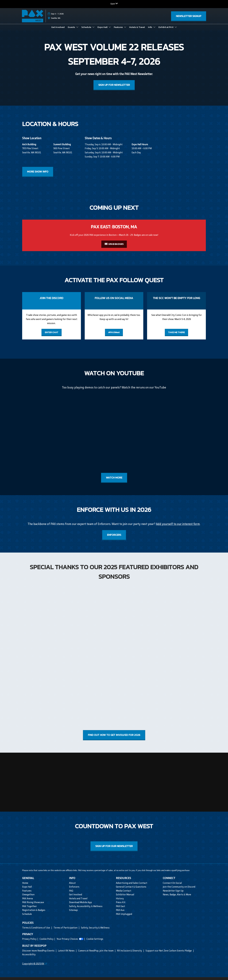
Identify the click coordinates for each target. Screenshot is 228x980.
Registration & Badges (34, 913)
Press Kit (121, 906)
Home (25, 886)
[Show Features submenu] (125, 30)
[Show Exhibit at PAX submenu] (176, 30)
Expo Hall (103, 30)
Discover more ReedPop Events (39, 954)
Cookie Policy (47, 942)
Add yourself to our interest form (178, 527)
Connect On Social (172, 886)
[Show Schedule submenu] (93, 30)
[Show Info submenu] (154, 30)
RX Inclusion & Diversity (130, 954)
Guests (72, 30)
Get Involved (58, 30)
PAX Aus (120, 913)
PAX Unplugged (124, 917)
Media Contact (124, 894)
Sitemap (73, 913)
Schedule (87, 30)
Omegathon (28, 898)
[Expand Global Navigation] (114, 4)
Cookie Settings (95, 942)
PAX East (120, 910)
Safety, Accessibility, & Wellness (86, 910)
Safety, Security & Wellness (95, 931)
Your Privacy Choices (70, 942)
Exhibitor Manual (125, 898)
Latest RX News (66, 954)
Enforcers (74, 890)
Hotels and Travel (78, 902)
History (120, 902)
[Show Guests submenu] (77, 30)
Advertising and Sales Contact (132, 886)
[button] (189, 18)
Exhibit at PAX (166, 30)
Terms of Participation (66, 931)
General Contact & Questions (131, 890)
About (72, 886)
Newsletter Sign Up (173, 894)
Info (150, 30)
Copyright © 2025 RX (33, 967)
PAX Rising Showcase (33, 906)
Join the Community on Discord (179, 890)
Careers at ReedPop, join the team (96, 954)
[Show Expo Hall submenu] (110, 30)
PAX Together (29, 910)
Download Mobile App (80, 906)
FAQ (71, 894)
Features (119, 30)
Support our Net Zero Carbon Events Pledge (169, 954)
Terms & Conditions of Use (36, 931)
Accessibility (29, 958)
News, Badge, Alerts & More (177, 898)
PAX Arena (27, 902)
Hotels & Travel (137, 30)
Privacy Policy (29, 942)
